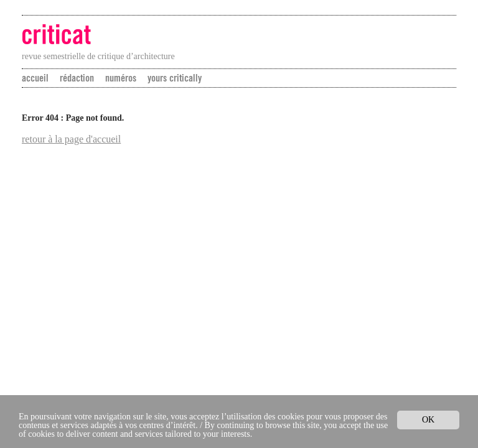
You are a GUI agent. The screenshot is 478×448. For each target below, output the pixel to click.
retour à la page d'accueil (71, 139)
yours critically (175, 78)
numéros (121, 78)
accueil (35, 78)
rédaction (77, 78)
